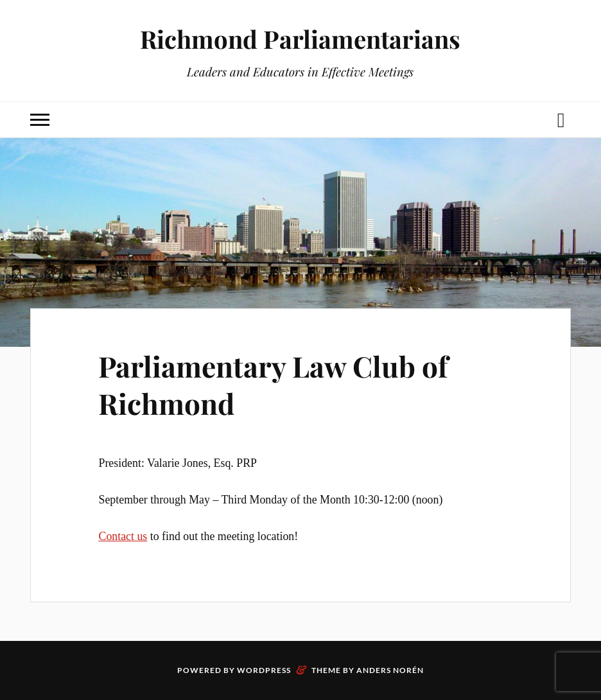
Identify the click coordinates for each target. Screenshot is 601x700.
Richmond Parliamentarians (300, 39)
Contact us (123, 536)
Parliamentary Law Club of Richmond (273, 384)
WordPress (264, 670)
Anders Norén (390, 670)
